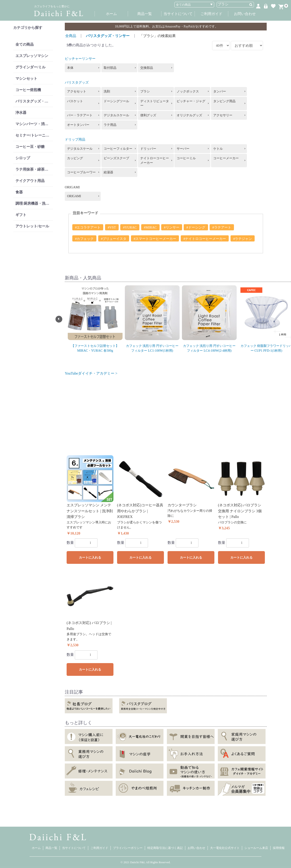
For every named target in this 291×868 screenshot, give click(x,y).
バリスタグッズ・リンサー (34, 101)
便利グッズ (148, 115)
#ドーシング (196, 227)
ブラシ (145, 91)
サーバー (183, 149)
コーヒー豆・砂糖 (30, 147)
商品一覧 (145, 14)
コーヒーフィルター (118, 149)
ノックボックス (188, 91)
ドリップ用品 (75, 139)
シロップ (23, 158)
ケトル (218, 149)
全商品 (71, 36)
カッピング (75, 158)
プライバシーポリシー (128, 848)
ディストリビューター (155, 103)
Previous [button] (59, 319)
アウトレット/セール (32, 226)
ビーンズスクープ (116, 158)
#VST (112, 227)
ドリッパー (148, 149)
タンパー (220, 91)
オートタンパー (78, 125)
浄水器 (21, 113)
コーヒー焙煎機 (28, 90)
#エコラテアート (88, 227)
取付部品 (110, 68)
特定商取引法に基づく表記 (165, 848)
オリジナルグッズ (189, 115)
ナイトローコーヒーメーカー (155, 160)
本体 (70, 68)
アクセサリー (223, 115)
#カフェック (84, 239)
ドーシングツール (116, 101)
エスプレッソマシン (32, 56)
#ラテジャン (243, 239)
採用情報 (279, 848)
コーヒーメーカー (226, 158)
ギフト (21, 215)
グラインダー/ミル (30, 67)
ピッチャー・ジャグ (191, 101)
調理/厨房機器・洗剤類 (34, 203)
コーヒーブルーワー (81, 172)
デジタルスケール (116, 115)
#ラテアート (222, 227)
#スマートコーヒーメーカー (155, 239)
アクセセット (77, 91)
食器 (19, 192)
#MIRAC (150, 227)
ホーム (111, 14)
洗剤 (107, 91)
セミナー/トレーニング (34, 135)
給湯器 (108, 172)
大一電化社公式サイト (225, 848)
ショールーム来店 (256, 848)
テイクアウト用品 (30, 181)
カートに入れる (90, 558)
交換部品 (147, 68)
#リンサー (172, 227)
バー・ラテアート (80, 115)
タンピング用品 (224, 101)
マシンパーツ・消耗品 (34, 124)
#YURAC (130, 227)
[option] (95, 317)
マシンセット (26, 78)
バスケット (75, 101)
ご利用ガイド (211, 14)
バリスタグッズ (77, 82)
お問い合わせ (245, 14)
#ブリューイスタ (114, 239)
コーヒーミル (186, 158)
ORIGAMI (74, 196)
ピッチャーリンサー (80, 59)
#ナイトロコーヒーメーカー (205, 239)
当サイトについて (178, 14)
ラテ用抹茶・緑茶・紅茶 (34, 169)
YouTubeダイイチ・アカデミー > (91, 373)
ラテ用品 (110, 125)
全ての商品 (25, 44)
